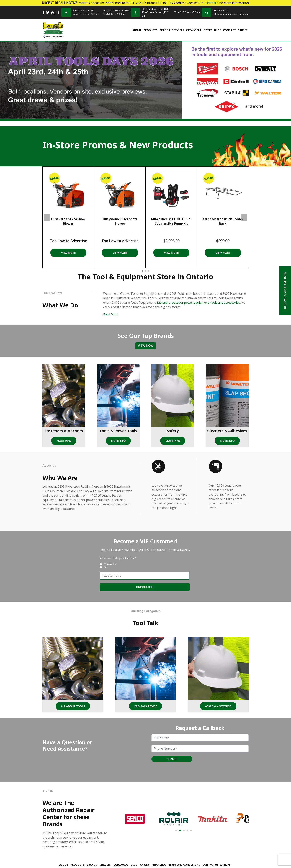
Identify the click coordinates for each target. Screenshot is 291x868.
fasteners (164, 303)
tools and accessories (225, 303)
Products (151, 30)
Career (243, 30)
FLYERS (208, 30)
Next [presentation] (244, 217)
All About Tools (73, 706)
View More (68, 253)
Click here (211, 3)
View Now (146, 346)
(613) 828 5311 (221, 11)
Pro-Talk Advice (145, 706)
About (137, 30)
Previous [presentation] (47, 217)
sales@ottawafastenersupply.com (231, 14)
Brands (165, 30)
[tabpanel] (145, 80)
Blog (218, 30)
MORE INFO (64, 441)
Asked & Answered (218, 706)
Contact (229, 30)
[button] (143, 271)
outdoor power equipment (190, 303)
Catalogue (194, 30)
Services (178, 30)
